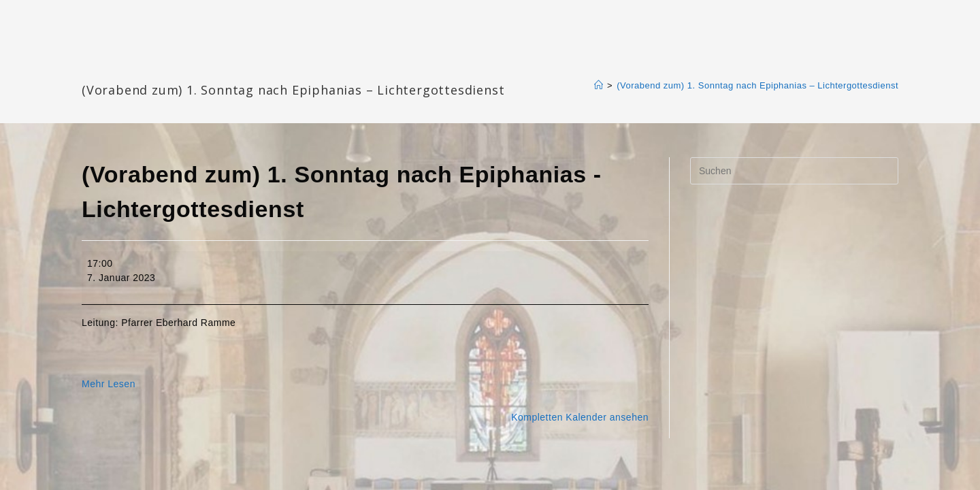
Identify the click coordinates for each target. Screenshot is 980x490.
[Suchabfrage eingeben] (794, 171)
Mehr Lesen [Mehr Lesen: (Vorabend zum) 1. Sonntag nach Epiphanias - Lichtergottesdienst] (109, 384)
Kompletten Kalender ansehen (580, 417)
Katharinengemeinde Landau (198, 68)
